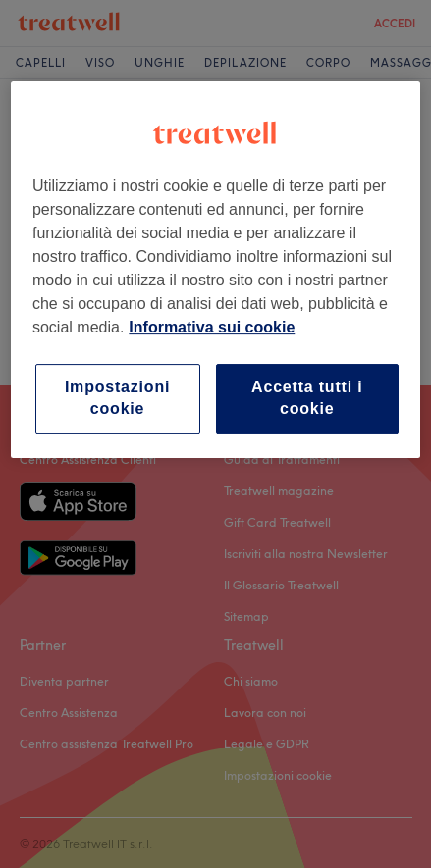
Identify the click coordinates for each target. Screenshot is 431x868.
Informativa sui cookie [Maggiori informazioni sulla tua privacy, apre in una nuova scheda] (212, 327)
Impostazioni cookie (117, 398)
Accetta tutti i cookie (307, 398)
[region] (215, 270)
